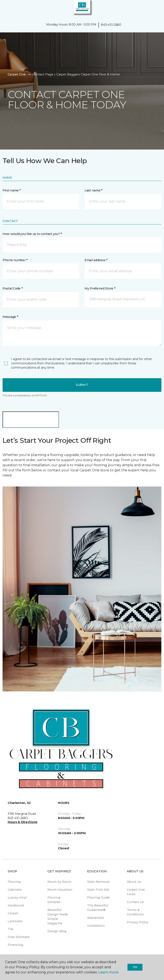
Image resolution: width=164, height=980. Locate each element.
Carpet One (17, 74)
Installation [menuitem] (96, 926)
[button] (148, 9)
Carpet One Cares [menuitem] (136, 892)
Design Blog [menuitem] (57, 931)
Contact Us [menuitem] (135, 902)
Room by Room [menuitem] (59, 882)
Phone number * (15, 260)
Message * (10, 317)
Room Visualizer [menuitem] (60, 890)
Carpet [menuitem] (13, 913)
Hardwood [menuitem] (16, 905)
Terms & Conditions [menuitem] (135, 912)
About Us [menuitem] (134, 882)
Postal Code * (12, 288)
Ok (135, 967)
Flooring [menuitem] (14, 882)
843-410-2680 (111, 25)
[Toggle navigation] (6, 9)
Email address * (96, 260)
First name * (12, 190)
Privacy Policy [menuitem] (138, 922)
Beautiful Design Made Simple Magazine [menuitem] (58, 917)
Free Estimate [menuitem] (19, 937)
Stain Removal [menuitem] (98, 882)
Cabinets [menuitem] (15, 890)
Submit (82, 385)
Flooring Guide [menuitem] (98, 897)
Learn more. (109, 972)
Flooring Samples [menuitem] (54, 900)
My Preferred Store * (100, 288)
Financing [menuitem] (15, 945)
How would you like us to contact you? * (32, 234)
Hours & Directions (23, 822)
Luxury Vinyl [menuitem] (17, 897)
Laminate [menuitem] (15, 921)
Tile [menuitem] (11, 929)
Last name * (93, 190)
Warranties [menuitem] (96, 918)
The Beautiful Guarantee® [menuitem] (98, 908)
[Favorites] (153, 9)
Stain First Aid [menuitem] (98, 890)
